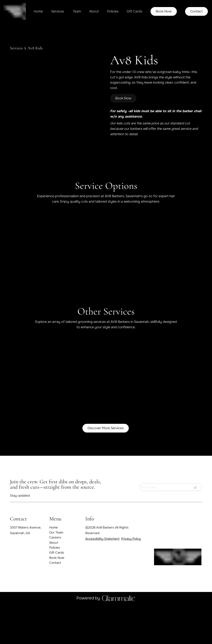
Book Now (164, 11)
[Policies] (113, 11)
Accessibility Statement (102, 542)
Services (16, 48)
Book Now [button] (123, 98)
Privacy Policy (131, 542)
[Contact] (196, 11)
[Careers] (55, 541)
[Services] (58, 11)
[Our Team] (56, 536)
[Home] (38, 11)
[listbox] (77, 11)
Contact (196, 11)
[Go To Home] (15, 11)
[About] (94, 11)
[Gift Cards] (134, 11)
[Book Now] (164, 11)
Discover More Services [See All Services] (106, 432)
